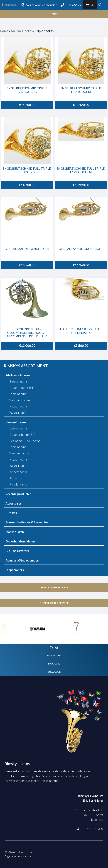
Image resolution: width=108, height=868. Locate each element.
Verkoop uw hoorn (54, 587)
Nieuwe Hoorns (22, 31)
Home (4, 31)
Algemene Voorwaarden (18, 856)
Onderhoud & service (54, 603)
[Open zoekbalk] (100, 5)
